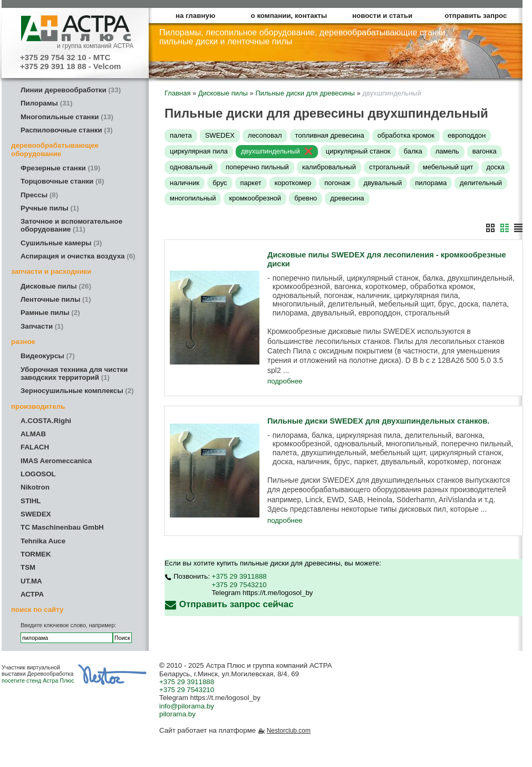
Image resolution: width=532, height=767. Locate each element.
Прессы (39, 195)
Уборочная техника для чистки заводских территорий (74, 373)
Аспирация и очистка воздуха (78, 256)
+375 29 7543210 (239, 585)
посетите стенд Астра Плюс (38, 680)
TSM (28, 567)
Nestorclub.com (289, 731)
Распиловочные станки (67, 130)
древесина (347, 198)
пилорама (431, 183)
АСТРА (32, 594)
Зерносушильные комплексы (77, 391)
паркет (251, 183)
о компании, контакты (289, 16)
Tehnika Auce (43, 541)
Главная (177, 93)
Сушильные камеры (61, 243)
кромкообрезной (255, 198)
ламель (447, 151)
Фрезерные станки (60, 168)
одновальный (191, 167)
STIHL (31, 501)
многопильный (193, 198)
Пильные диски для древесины (305, 93)
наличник (185, 183)
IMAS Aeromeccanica (56, 461)
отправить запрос (476, 16)
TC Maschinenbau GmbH (62, 527)
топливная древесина (330, 135)
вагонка (485, 151)
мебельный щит (448, 167)
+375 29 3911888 (239, 576)
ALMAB (33, 434)
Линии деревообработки (71, 90)
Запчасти (42, 326)
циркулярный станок (358, 151)
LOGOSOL (38, 474)
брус (220, 183)
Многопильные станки (67, 117)
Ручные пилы (50, 208)
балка (413, 151)
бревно (306, 198)
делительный (481, 183)
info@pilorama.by (187, 706)
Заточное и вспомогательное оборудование (71, 225)
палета (181, 135)
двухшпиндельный (270, 151)
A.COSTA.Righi (46, 421)
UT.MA (31, 581)
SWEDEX (36, 514)
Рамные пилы (50, 313)
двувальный (383, 183)
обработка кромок (406, 135)
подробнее (285, 381)
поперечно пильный (257, 167)
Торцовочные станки (62, 181)
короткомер (293, 183)
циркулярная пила (199, 151)
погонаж (337, 183)
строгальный (389, 167)
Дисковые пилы (56, 286)
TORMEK (36, 554)
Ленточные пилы (56, 299)
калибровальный (329, 167)
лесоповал (265, 135)
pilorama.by (177, 714)
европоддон (467, 135)
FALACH (35, 447)
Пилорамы (46, 103)
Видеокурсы (48, 356)
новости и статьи (382, 16)
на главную (195, 16)
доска (496, 167)
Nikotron (35, 487)
